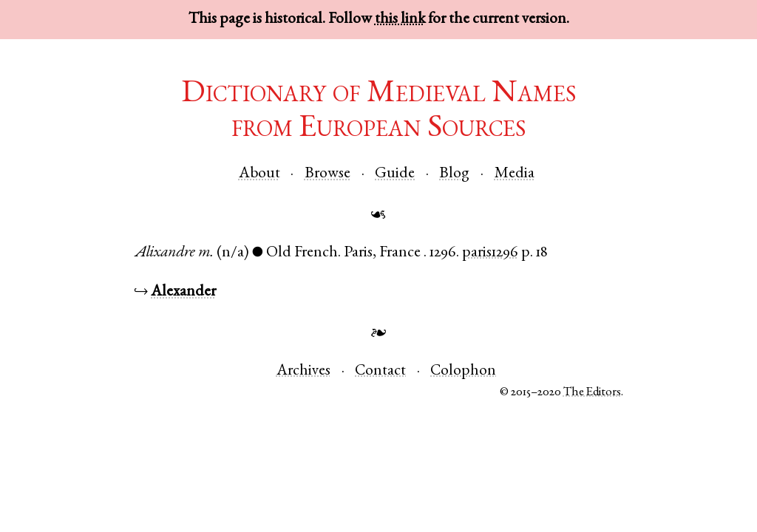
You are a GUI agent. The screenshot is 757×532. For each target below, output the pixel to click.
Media (515, 174)
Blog (454, 174)
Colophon (463, 371)
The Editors (592, 393)
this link (400, 20)
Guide (395, 174)
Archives (303, 371)
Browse (327, 174)
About (259, 174)
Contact (380, 371)
